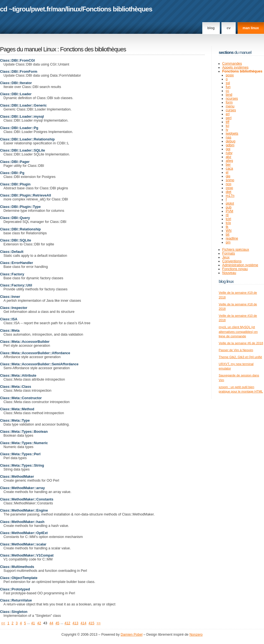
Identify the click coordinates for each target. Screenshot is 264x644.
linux (74, 9)
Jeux (226, 257)
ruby (229, 153)
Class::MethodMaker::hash (22, 522)
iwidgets (232, 134)
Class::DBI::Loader (16, 94)
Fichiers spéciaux (236, 250)
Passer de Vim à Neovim (236, 350)
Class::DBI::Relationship (20, 229)
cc (227, 91)
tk (227, 227)
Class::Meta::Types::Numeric (24, 443)
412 (67, 623)
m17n (230, 196)
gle (228, 176)
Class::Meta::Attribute (18, 376)
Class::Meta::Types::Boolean (24, 432)
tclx (228, 223)
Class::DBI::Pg (12, 173)
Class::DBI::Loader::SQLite (23, 150)
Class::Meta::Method (17, 409)
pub (229, 207)
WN (229, 231)
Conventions (232, 261)
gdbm (230, 145)
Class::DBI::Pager (15, 162)
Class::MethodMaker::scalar (23, 544)
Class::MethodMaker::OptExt (24, 533)
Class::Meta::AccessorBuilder (25, 342)
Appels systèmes (236, 67)
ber (228, 165)
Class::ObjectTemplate (19, 578)
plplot (230, 203)
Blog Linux (226, 281)
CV (229, 28)
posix (230, 75)
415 (92, 623)
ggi (228, 149)
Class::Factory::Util (16, 285)
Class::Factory (12, 274)
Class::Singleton (14, 612)
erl (228, 114)
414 (84, 623)
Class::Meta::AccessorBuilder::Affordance (35, 353)
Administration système (240, 265)
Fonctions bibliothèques (117, 9)
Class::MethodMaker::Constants (27, 499)
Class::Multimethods (17, 567)
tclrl (228, 219)
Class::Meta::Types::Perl (20, 454)
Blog (211, 28)
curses (231, 110)
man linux (251, 28)
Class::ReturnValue (16, 600)
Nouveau (229, 273)
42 (39, 623)
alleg (229, 161)
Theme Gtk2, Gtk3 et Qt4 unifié (240, 357)
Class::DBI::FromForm (19, 72)
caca (229, 168)
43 (45, 623)
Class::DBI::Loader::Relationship (27, 139)
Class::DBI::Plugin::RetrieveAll (26, 195)
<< (3, 623)
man (59, 9)
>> (99, 623)
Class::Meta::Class (16, 387)
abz (228, 157)
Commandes (232, 64)
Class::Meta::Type (15, 421)
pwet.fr (41, 9)
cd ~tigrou (15, 9)
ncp (228, 184)
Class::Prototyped (15, 589)
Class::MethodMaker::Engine (24, 510)
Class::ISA (9, 319)
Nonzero (196, 635)
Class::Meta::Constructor (21, 398)
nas (228, 137)
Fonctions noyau (235, 269)
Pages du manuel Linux (28, 49)
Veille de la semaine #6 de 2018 (241, 343)
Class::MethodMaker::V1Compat (27, 555)
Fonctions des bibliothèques (93, 49)
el (227, 172)
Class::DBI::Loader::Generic (23, 105)
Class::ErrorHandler (17, 263)
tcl (227, 126)
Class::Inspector (14, 308)
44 (51, 623)
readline (232, 238)
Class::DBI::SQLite (16, 240)
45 (58, 623)
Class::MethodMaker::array (22, 488)
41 (33, 623)
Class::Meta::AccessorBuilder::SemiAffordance (39, 364)
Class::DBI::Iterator (16, 83)
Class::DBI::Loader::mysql (22, 117)
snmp (230, 180)
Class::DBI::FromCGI (17, 61)
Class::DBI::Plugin (15, 184)
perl (229, 118)
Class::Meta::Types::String (22, 466)
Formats (229, 253)
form (229, 102)
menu (230, 106)
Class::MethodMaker (17, 477)
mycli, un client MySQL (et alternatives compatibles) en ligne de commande (238, 332)
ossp (229, 188)
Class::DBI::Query (15, 218)
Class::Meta (10, 331)
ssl (228, 83)
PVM (229, 211)
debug (231, 141)
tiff (227, 122)
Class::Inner (10, 297)
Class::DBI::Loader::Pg (19, 128)
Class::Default (12, 252)
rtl (227, 215)
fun (228, 87)
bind (229, 95)
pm (228, 242)
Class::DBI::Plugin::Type (20, 207)
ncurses (232, 99)
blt (227, 235)
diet (228, 192)
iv (227, 130)
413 (75, 623)
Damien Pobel (132, 635)
